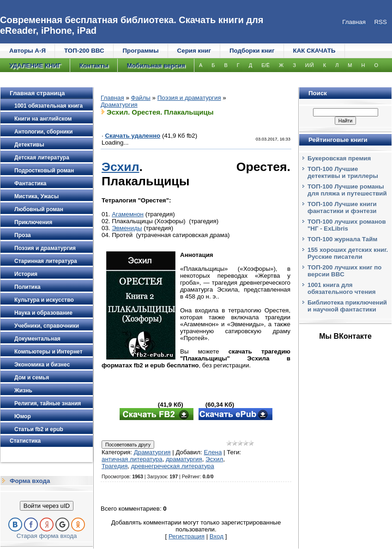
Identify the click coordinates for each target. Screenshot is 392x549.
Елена (213, 452)
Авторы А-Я (27, 51)
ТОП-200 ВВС (84, 51)
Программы (141, 51)
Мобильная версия (156, 65)
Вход (217, 536)
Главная (112, 98)
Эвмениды (127, 228)
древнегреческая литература (173, 466)
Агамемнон (128, 214)
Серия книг (194, 51)
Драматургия (119, 105)
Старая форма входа (47, 536)
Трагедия (115, 466)
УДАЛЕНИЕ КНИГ (35, 65)
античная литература (132, 459)
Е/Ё (265, 65)
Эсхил (121, 167)
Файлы (141, 98)
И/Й (310, 65)
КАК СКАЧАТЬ (314, 51)
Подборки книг (252, 51)
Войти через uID (47, 506)
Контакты (94, 65)
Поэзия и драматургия (189, 98)
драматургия (184, 459)
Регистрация (187, 536)
